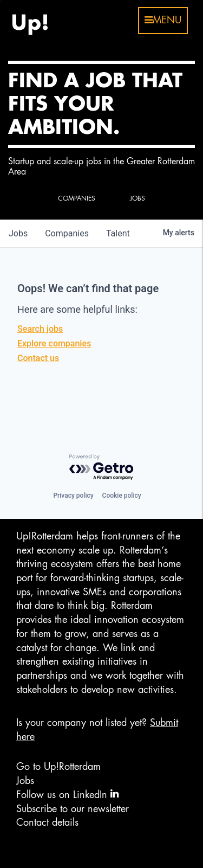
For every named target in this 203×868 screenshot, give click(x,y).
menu (163, 20)
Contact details (47, 822)
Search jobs (40, 329)
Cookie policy (122, 496)
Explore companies (54, 343)
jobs (18, 233)
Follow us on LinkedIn (67, 794)
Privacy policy (73, 496)
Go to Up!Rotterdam (58, 767)
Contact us (38, 358)
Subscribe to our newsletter (73, 809)
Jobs (25, 781)
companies (67, 233)
